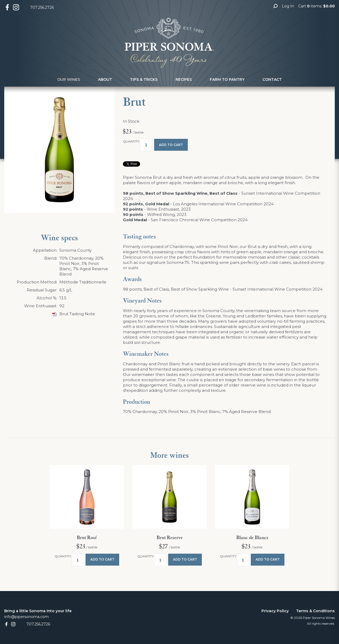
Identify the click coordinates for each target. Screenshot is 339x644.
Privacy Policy (275, 611)
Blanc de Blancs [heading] (252, 538)
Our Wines (69, 79)
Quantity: (131, 141)
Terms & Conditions (315, 611)
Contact (272, 79)
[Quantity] (146, 145)
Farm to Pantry (227, 79)
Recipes (184, 79)
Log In (288, 6)
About (105, 79)
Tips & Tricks (144, 79)
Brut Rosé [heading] (87, 538)
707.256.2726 (42, 7)
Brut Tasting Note (77, 314)
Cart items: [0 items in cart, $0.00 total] (316, 6)
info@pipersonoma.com (26, 617)
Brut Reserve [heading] (170, 538)
